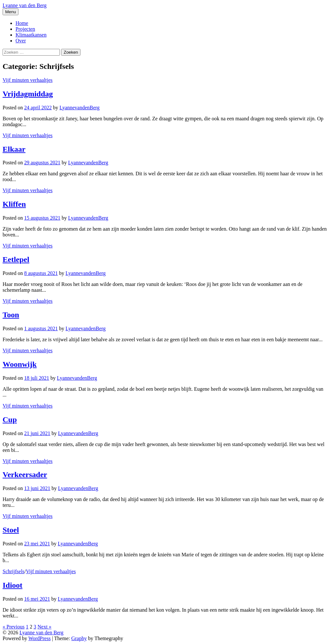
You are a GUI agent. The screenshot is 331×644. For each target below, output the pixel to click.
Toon (11, 315)
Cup (10, 420)
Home (22, 23)
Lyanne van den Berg (25, 5)
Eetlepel (16, 259)
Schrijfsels (14, 571)
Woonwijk (20, 364)
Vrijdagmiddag (28, 94)
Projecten (25, 29)
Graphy (79, 638)
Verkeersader (25, 475)
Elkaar (14, 149)
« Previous (14, 627)
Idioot (12, 585)
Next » (44, 627)
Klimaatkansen (31, 35)
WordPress (40, 638)
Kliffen (14, 204)
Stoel (11, 530)
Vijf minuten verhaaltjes (28, 80)
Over (21, 41)
